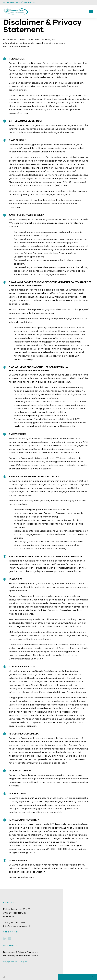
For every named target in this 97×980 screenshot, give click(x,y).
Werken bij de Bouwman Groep (21, 956)
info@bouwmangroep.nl (17, 926)
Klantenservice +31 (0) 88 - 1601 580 (19, 2)
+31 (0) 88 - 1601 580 (14, 923)
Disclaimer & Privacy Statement (21, 952)
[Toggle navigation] (91, 11)
